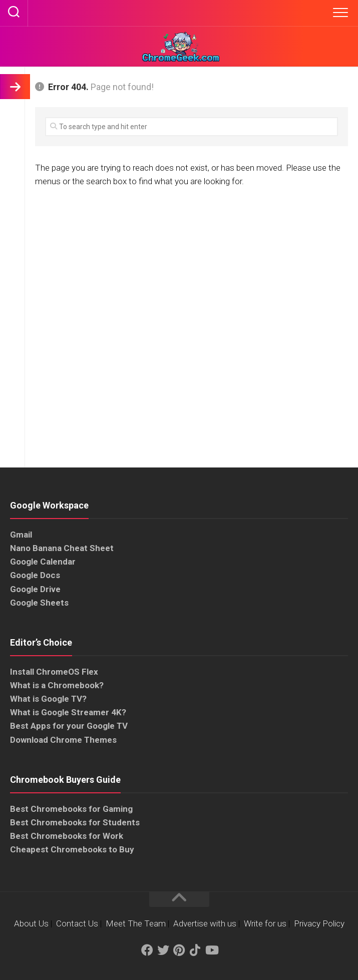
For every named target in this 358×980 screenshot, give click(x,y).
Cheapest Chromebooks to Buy (72, 849)
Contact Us (77, 923)
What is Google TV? (48, 699)
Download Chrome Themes (63, 740)
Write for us (265, 923)
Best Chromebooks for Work (67, 836)
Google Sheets (39, 603)
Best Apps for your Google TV (69, 726)
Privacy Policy (319, 923)
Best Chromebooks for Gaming (71, 809)
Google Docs (35, 575)
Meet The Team (136, 923)
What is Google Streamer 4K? (68, 712)
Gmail (21, 535)
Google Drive (35, 589)
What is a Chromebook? (57, 685)
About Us (31, 923)
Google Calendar (43, 562)
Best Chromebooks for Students (75, 822)
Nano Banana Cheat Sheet (62, 548)
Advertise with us (205, 923)
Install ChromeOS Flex (54, 672)
